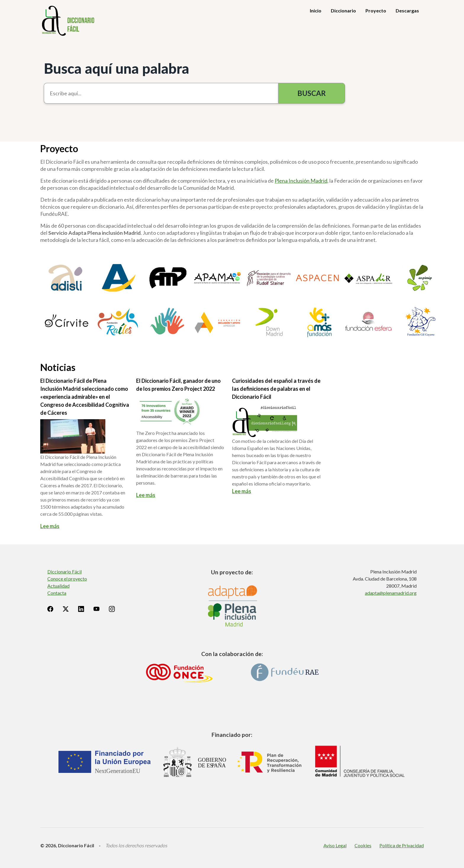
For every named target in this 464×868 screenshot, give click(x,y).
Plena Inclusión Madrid (301, 181)
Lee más (50, 526)
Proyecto (376, 11)
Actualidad (58, 586)
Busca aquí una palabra (116, 68)
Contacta (57, 593)
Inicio (316, 11)
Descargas (407, 11)
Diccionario (343, 11)
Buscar (312, 93)
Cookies (363, 845)
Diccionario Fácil (65, 572)
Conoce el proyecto (67, 579)
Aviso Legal (335, 845)
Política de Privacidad (402, 845)
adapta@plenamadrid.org (391, 593)
